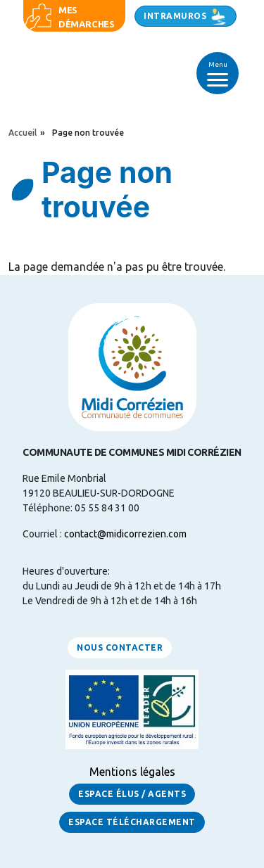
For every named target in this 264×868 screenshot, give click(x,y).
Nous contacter (120, 647)
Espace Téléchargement (132, 822)
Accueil (23, 133)
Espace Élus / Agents (132, 794)
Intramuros (175, 16)
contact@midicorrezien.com (125, 534)
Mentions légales (132, 772)
